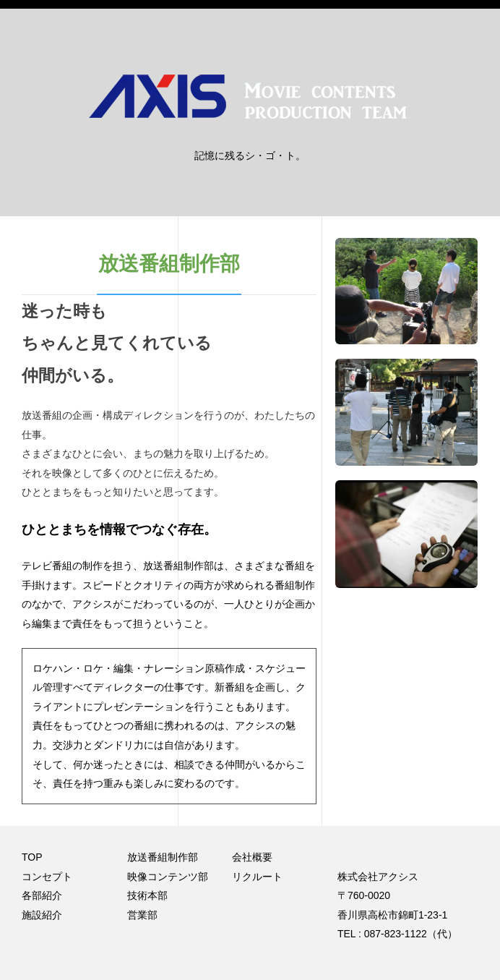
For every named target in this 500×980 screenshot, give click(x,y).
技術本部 (147, 895)
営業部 (142, 915)
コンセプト (47, 877)
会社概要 (252, 857)
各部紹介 (42, 895)
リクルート (257, 877)
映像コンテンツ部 (168, 877)
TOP (32, 857)
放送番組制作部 (163, 857)
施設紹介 (42, 915)
